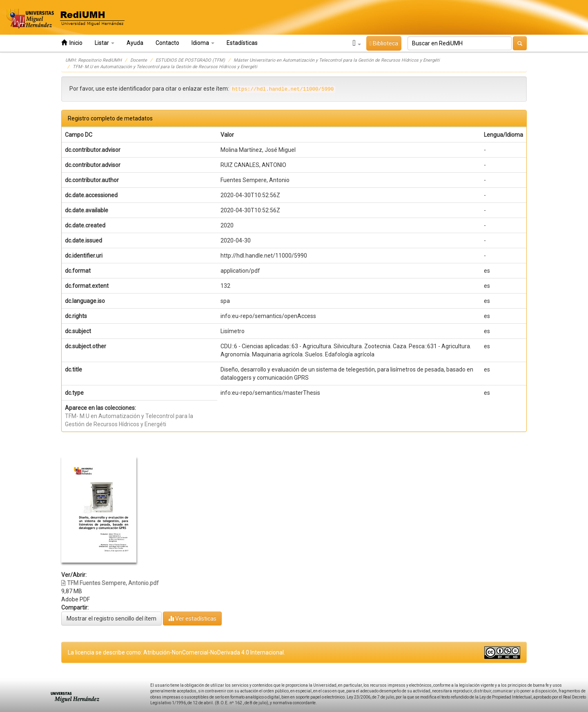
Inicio (72, 43)
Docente (139, 60)
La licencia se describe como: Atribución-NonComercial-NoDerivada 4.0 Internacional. (176, 652)
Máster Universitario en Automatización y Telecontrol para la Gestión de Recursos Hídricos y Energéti (337, 60)
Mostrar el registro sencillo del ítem (111, 619)
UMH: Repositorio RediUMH (94, 60)
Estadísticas (242, 43)
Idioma (203, 43)
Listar (105, 43)
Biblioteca (384, 43)
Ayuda (135, 43)
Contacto (167, 43)
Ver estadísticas (192, 618)
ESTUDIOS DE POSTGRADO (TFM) (190, 60)
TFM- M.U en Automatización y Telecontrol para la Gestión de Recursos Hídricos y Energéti (165, 67)
